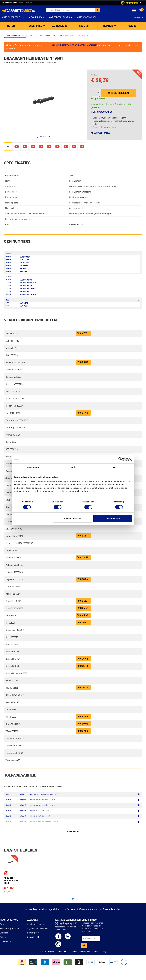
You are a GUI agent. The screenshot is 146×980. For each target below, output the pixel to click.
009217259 (25, 260)
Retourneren (5, 938)
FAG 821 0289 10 (13, 413)
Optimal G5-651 (12, 666)
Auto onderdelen (12, 17)
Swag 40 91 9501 (13, 724)
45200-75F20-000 (28, 289)
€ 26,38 (82, 362)
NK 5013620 (11, 616)
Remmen (108, 26)
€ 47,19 (82, 333)
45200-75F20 (26, 286)
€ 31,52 (82, 601)
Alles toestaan (113, 519)
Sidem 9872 (11, 717)
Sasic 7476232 (12, 702)
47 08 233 (24, 306)
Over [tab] (114, 467)
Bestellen (118, 93)
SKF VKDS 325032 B (15, 695)
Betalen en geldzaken (9, 929)
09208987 (24, 263)
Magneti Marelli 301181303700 (19, 543)
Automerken (35, 17)
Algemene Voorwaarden (80, 952)
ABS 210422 (11, 334)
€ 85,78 (82, 666)
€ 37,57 (82, 536)
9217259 (23, 272)
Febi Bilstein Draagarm (80, 192)
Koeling (84, 26)
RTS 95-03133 (12, 688)
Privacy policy (33, 933)
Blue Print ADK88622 (15, 362)
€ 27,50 (82, 731)
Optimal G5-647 (13, 659)
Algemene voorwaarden (38, 929)
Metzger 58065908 (14, 572)
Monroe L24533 (13, 587)
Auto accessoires (87, 17)
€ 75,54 (82, 659)
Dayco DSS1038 (13, 391)
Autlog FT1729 (12, 341)
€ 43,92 (83, 615)
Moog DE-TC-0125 (14, 601)
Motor (11, 26)
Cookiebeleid (33, 938)
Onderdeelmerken (60, 17)
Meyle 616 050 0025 (14, 579)
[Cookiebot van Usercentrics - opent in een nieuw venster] (120, 459)
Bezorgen (4, 933)
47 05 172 (24, 303)
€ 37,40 (82, 413)
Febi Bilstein (75, 181)
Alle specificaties (101, 133)
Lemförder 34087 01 (15, 536)
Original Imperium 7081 (16, 673)
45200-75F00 (26, 280)
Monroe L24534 (13, 594)
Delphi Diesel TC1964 (15, 399)
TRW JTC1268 (12, 731)
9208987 (24, 269)
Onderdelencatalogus (15, 36)
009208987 (25, 257)
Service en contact (36, 925)
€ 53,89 (82, 717)
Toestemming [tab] (32, 467)
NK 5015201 (11, 623)
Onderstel (36, 26)
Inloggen (138, 18)
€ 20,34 (83, 558)
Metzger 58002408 (14, 565)
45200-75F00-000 (28, 283)
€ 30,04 (83, 724)
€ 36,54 (82, 579)
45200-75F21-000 (28, 295)
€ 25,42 (83, 608)
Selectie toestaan (73, 519)
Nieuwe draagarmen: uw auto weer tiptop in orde (93, 186)
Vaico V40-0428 (13, 760)
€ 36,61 (82, 623)
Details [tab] (73, 467)
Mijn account (6, 942)
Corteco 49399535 (14, 384)
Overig (133, 26)
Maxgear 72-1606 (13, 558)
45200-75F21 (25, 292)
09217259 (24, 266)
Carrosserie (60, 26)
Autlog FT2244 (13, 348)
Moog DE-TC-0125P (14, 608)
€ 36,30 (82, 688)
